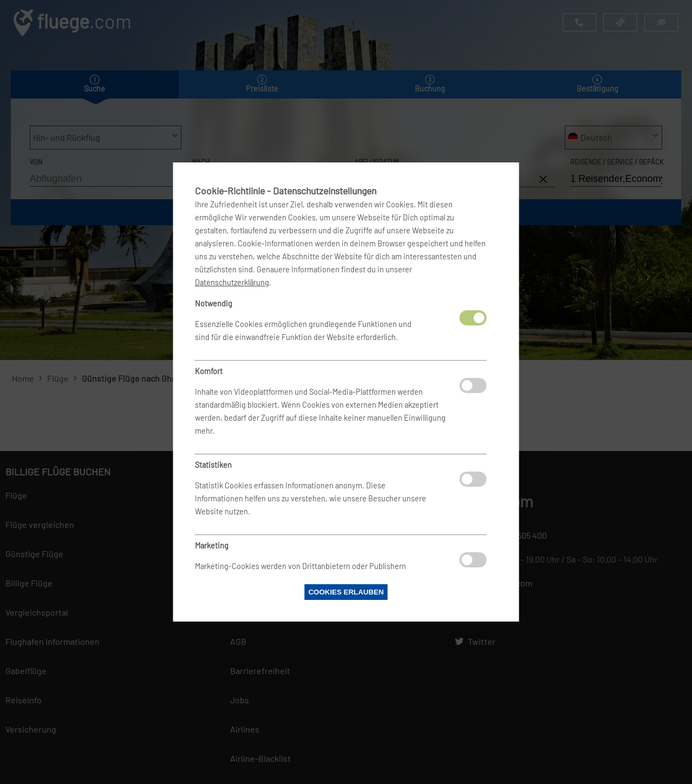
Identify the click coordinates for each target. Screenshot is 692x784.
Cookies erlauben (346, 592)
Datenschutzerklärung (232, 282)
